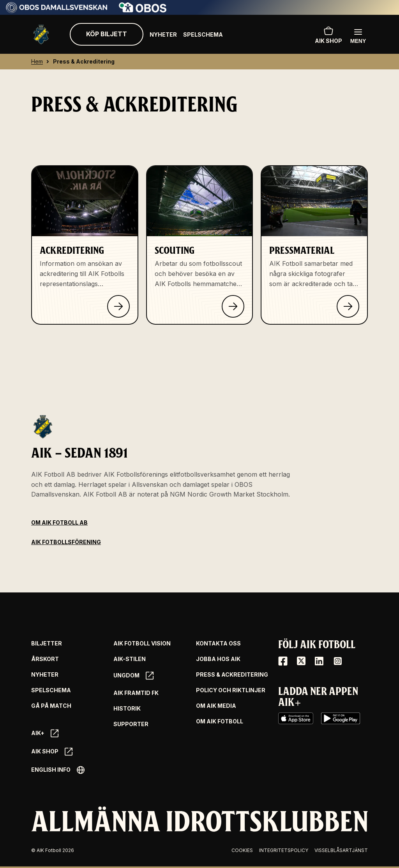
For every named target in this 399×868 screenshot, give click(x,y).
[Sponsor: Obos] (143, 10)
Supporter (131, 724)
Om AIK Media (216, 706)
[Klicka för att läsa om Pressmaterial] (348, 306)
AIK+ (45, 733)
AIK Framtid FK (136, 693)
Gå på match (51, 706)
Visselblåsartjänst (341, 850)
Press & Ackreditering (232, 675)
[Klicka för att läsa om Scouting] (233, 306)
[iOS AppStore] (296, 718)
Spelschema (203, 34)
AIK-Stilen (130, 659)
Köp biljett (107, 34)
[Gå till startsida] (41, 34)
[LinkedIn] (319, 661)
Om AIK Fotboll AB (59, 522)
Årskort (45, 659)
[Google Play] (341, 718)
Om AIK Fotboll (220, 721)
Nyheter (163, 34)
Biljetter (47, 643)
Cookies (242, 850)
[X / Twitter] (301, 661)
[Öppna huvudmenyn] (358, 36)
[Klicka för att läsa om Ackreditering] (118, 306)
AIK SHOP (328, 34)
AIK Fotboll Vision (142, 643)
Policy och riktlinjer (231, 690)
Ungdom (133, 676)
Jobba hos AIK (218, 659)
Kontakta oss (218, 643)
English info (58, 770)
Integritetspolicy (284, 850)
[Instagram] (337, 661)
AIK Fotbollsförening (66, 542)
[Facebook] (283, 661)
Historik (127, 709)
